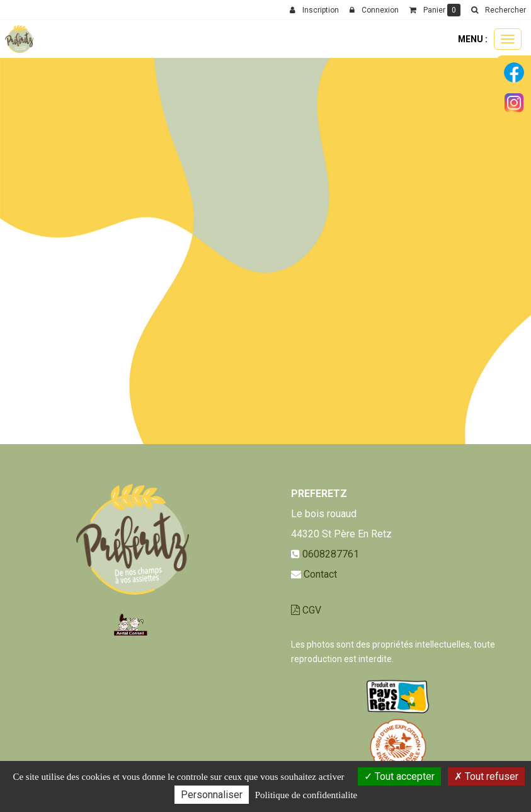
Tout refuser (486, 776)
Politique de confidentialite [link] (306, 795)
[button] (498, 10)
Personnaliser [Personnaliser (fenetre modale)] (212, 795)
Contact (320, 574)
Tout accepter (399, 776)
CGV (306, 610)
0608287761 (331, 554)
